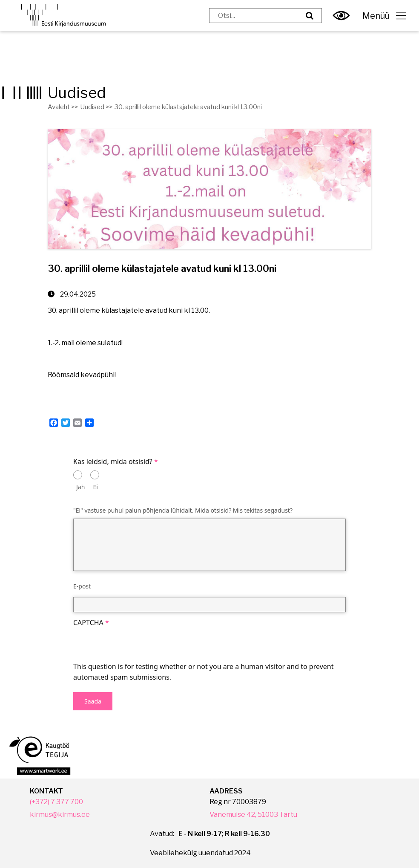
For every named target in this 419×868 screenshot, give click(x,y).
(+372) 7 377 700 (56, 802)
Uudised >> (96, 107)
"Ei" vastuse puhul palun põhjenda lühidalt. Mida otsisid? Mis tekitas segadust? (183, 510)
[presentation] (138, 645)
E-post (82, 586)
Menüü (384, 16)
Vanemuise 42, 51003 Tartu (253, 815)
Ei (96, 487)
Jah (80, 487)
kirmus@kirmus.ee (60, 815)
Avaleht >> (63, 107)
